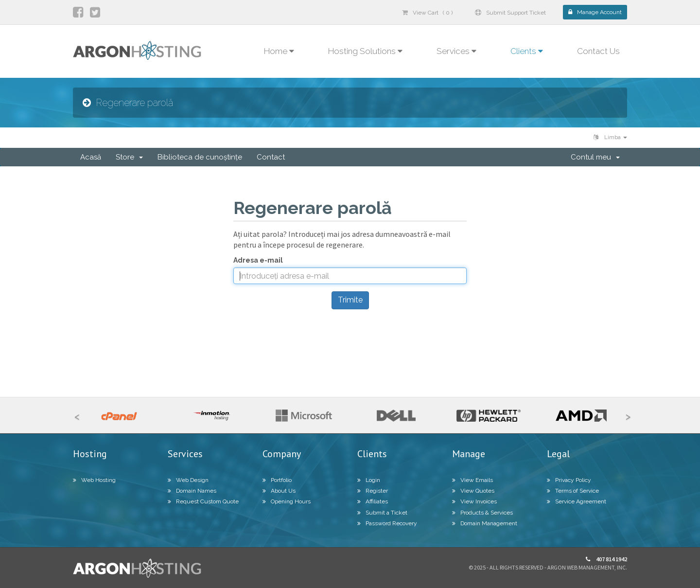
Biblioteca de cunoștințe (200, 157)
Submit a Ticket (382, 513)
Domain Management (485, 523)
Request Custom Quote (203, 501)
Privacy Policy (569, 480)
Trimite (350, 300)
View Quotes (473, 491)
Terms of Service (573, 491)
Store (129, 157)
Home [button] (279, 51)
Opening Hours (287, 501)
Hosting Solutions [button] (365, 51)
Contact (271, 157)
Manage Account (595, 12)
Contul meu (595, 157)
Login (369, 480)
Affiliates (373, 501)
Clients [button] (527, 51)
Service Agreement (577, 501)
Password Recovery (387, 523)
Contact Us (598, 51)
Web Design (188, 480)
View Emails (472, 480)
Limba (610, 137)
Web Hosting (94, 480)
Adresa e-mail (258, 260)
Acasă (91, 157)
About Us (279, 491)
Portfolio (277, 480)
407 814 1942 (606, 559)
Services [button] (456, 51)
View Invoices (474, 501)
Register (373, 491)
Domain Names (192, 491)
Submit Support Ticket (510, 13)
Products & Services (482, 513)
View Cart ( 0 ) (427, 13)
